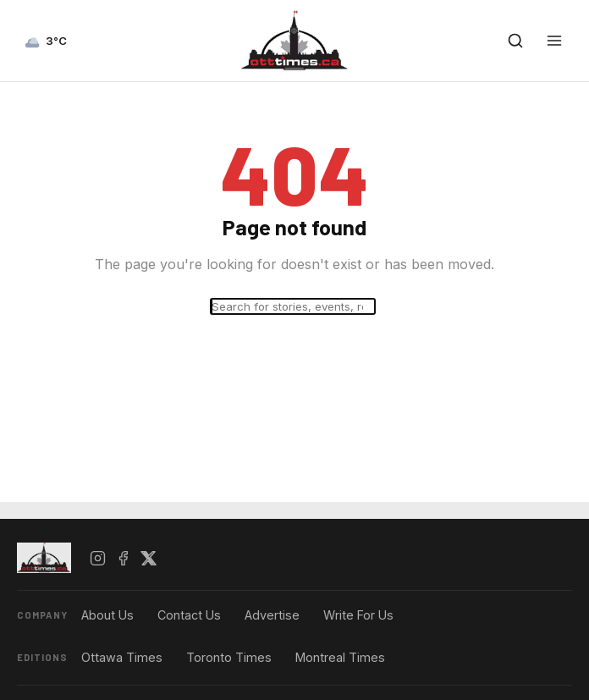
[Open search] (515, 41)
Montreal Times (340, 657)
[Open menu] (554, 41)
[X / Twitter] (148, 558)
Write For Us (358, 615)
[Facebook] (123, 558)
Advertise (272, 615)
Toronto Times (229, 657)
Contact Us (189, 615)
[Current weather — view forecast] (45, 41)
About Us (107, 615)
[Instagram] (97, 558)
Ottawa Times (122, 657)
